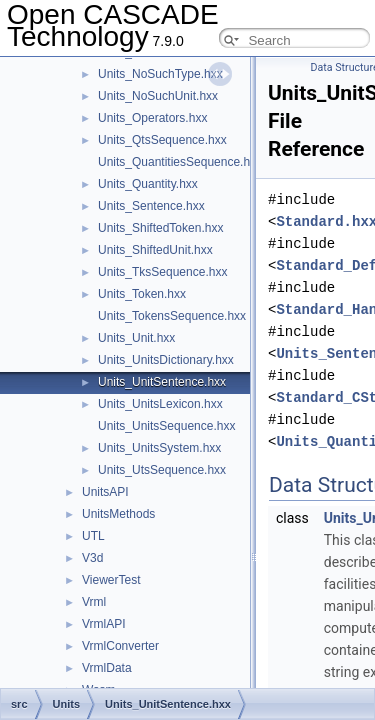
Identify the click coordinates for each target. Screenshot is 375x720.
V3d (92, 558)
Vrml (94, 602)
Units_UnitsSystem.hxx (159, 448)
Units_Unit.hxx (136, 338)
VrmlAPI (104, 624)
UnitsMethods (118, 514)
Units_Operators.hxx (152, 118)
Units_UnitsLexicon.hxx (160, 404)
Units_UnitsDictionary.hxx (166, 360)
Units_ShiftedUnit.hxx (155, 250)
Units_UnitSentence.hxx (162, 382)
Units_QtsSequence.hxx (162, 140)
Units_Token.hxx (142, 294)
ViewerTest (111, 580)
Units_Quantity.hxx (148, 184)
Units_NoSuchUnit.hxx (158, 96)
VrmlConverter (120, 646)
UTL (93, 536)
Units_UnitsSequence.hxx (166, 426)
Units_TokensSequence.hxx (172, 316)
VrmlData (107, 668)
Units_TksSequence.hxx (162, 272)
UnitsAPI (105, 492)
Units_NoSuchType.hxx (160, 74)
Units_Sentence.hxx (151, 206)
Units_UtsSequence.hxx (162, 470)
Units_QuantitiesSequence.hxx (180, 162)
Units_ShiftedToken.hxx (160, 228)
